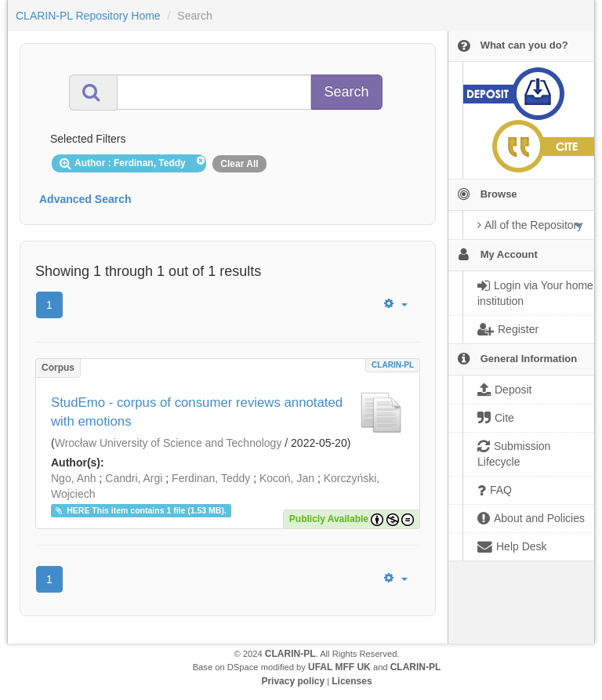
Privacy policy (293, 681)
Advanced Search (85, 199)
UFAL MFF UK (339, 667)
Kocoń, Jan (287, 478)
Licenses (352, 681)
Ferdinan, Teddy (211, 478)
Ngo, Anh (74, 478)
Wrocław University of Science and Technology (169, 443)
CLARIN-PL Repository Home (88, 16)
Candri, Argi (134, 478)
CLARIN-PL (393, 365)
